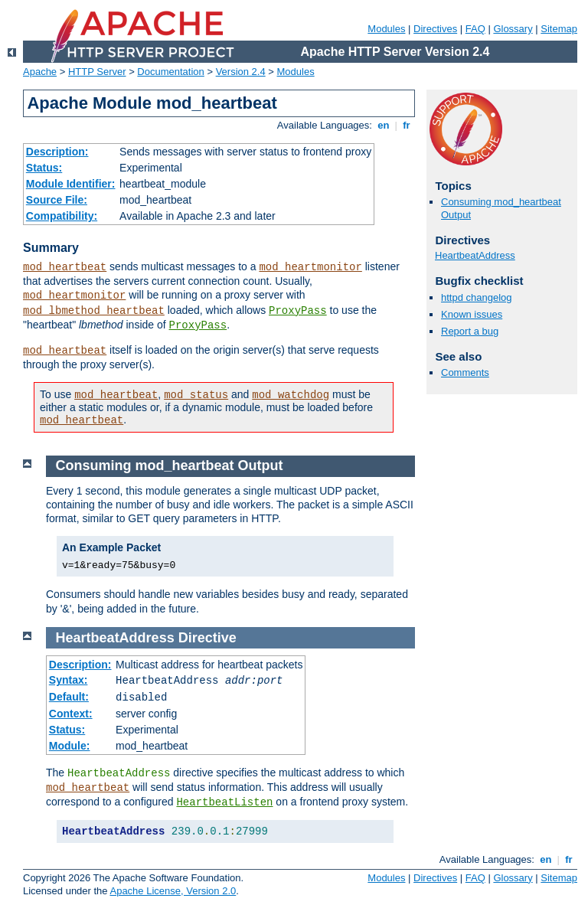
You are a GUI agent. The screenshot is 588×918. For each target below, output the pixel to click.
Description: (57, 152)
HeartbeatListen (224, 802)
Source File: (57, 200)
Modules (386, 29)
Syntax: (69, 680)
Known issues (472, 314)
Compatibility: (62, 216)
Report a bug (470, 331)
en (384, 125)
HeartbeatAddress (475, 255)
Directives (435, 29)
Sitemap (559, 29)
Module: (70, 746)
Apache (40, 72)
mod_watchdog (291, 395)
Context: (71, 714)
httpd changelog (477, 297)
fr (407, 125)
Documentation (170, 72)
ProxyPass (298, 311)
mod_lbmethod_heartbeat (94, 311)
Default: (69, 697)
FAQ (475, 29)
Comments (465, 372)
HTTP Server (97, 72)
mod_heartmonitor (310, 267)
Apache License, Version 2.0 (173, 891)
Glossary (513, 29)
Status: (44, 168)
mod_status (196, 395)
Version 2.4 (241, 72)
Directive (207, 638)
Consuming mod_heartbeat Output (170, 466)
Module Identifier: (71, 184)
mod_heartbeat (65, 267)
